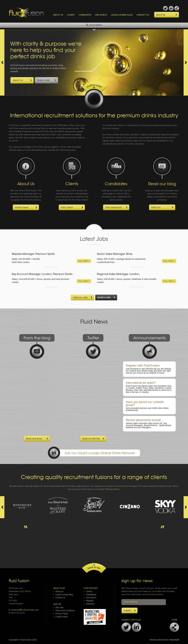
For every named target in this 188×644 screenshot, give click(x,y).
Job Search (101, 15)
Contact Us (143, 15)
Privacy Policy (62, 614)
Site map (59, 607)
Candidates (85, 15)
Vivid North (174, 640)
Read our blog (162, 184)
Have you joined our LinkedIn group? (145, 403)
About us (59, 591)
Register (90, 601)
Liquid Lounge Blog (122, 15)
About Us (58, 15)
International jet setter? (141, 383)
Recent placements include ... (145, 420)
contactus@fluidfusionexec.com (25, 610)
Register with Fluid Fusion (143, 366)
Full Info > (84, 261)
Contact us (60, 598)
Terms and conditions (65, 610)
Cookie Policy (62, 617)
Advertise (90, 604)
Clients (71, 15)
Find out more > (113, 489)
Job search (91, 598)
